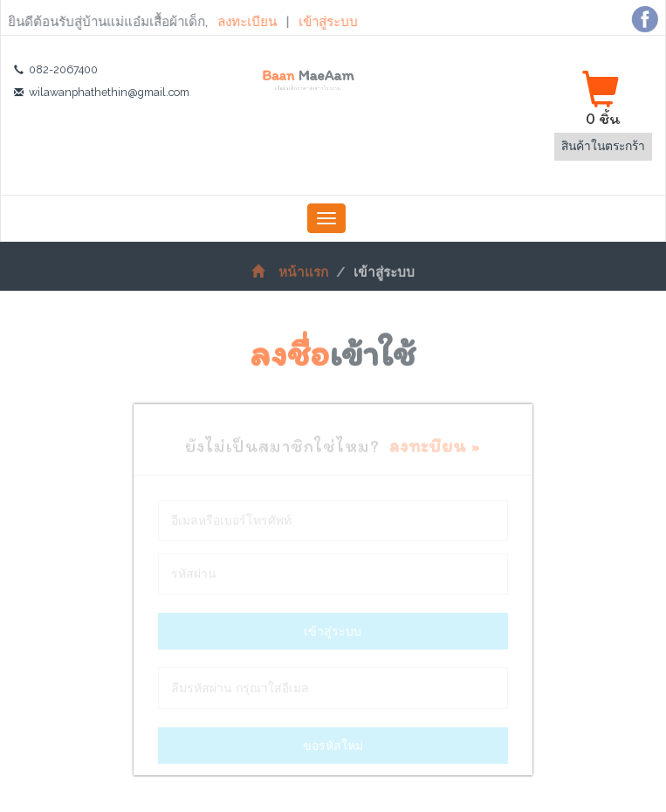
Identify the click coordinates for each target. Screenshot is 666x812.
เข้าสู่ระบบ (324, 22)
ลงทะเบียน (244, 22)
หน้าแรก (289, 277)
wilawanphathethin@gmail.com (109, 92)
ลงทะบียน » (435, 449)
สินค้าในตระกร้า (603, 146)
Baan (308, 79)
